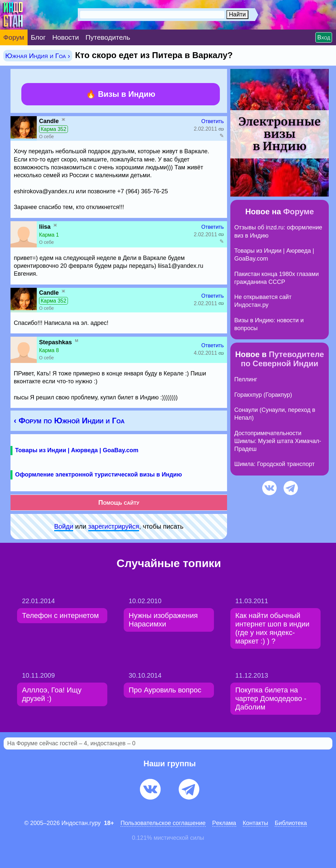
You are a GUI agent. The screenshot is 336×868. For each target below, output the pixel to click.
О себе (46, 137)
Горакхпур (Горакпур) (263, 395)
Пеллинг (246, 379)
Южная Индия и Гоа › (38, 56)
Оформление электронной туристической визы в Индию (98, 475)
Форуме (299, 212)
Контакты (256, 823)
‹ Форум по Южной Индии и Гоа (69, 421)
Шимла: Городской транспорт (274, 464)
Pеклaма (224, 823)
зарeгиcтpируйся (114, 526)
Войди (64, 526)
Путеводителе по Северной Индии (282, 359)
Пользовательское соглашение (163, 823)
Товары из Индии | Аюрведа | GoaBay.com (77, 450)
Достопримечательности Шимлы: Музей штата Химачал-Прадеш (278, 441)
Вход (324, 37)
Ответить (213, 121)
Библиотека (291, 823)
